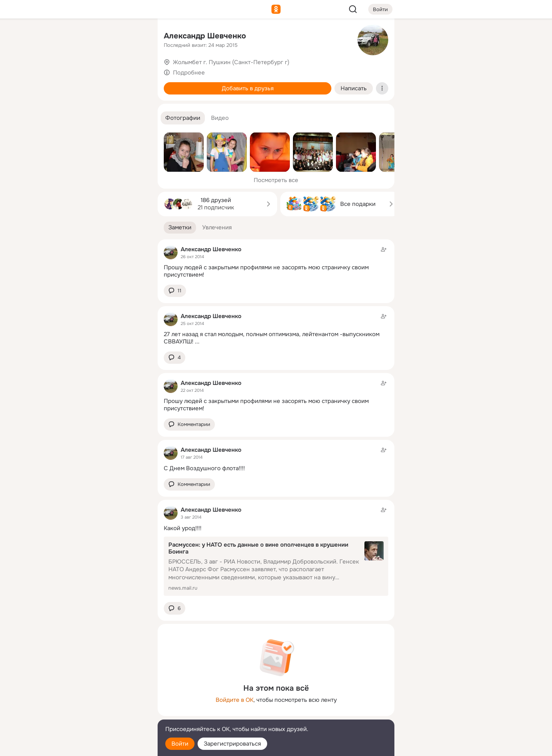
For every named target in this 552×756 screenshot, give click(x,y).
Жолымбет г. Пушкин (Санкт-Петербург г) (231, 62)
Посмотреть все (276, 180)
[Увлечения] (101, 37)
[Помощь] (67, 138)
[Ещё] (101, 697)
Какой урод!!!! (183, 528)
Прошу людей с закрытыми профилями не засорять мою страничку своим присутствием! (266, 271)
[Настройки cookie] (101, 746)
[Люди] (101, 71)
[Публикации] (67, 71)
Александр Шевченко (205, 36)
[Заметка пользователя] (276, 262)
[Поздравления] (101, 104)
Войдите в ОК (234, 700)
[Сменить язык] (101, 713)
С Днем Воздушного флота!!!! (204, 468)
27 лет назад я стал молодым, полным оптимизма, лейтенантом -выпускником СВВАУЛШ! (272, 338)
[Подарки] (67, 104)
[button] (183, 118)
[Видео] (135, 71)
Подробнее (189, 73)
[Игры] (135, 104)
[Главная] (67, 37)
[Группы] (135, 37)
